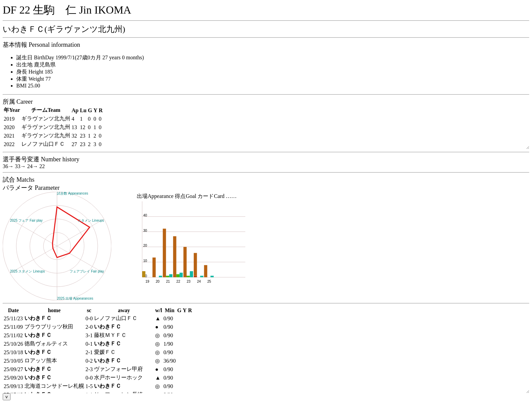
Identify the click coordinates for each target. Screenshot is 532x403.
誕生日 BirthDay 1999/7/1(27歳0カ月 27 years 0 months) (80, 57)
